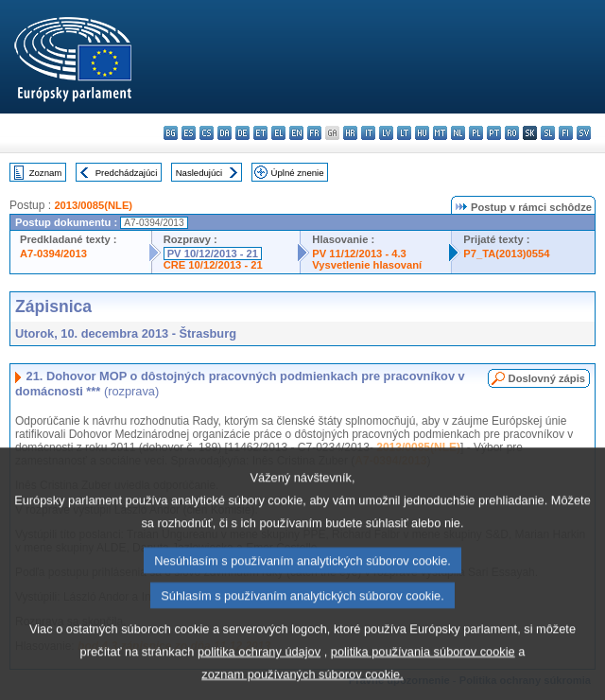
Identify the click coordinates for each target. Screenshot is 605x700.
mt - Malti (440, 133)
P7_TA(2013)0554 (506, 254)
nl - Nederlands (458, 133)
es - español (189, 133)
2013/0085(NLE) (93, 205)
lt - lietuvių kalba (404, 133)
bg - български (171, 133)
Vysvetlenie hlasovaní (367, 265)
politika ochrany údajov (259, 680)
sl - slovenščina (548, 133)
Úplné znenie (298, 173)
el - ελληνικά (278, 133)
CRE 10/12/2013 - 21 (213, 265)
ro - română (512, 133)
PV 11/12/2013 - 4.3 (359, 254)
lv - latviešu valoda (386, 133)
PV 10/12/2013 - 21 (213, 254)
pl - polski (476, 133)
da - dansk (225, 133)
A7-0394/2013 (53, 254)
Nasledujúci (199, 173)
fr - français (314, 133)
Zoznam (46, 173)
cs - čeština (207, 133)
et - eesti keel (260, 133)
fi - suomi (566, 133)
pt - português (494, 133)
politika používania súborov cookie (423, 680)
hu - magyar (422, 133)
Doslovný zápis (547, 378)
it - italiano (368, 133)
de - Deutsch (242, 133)
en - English (296, 133)
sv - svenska (584, 133)
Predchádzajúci (127, 173)
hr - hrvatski (350, 133)
